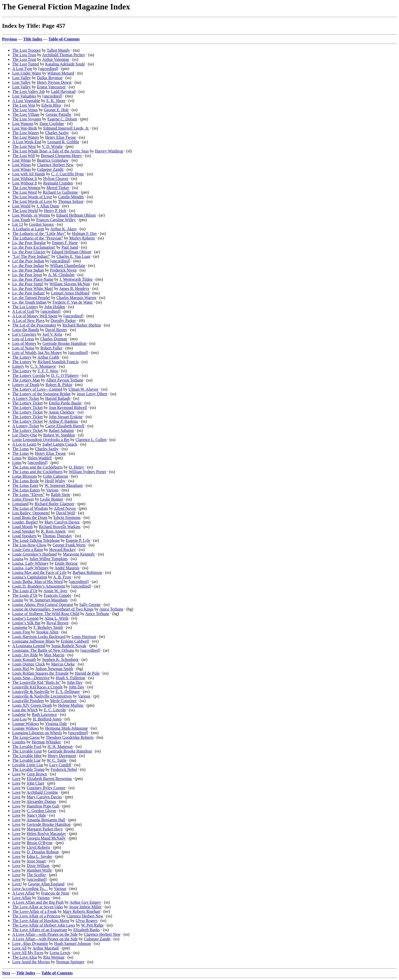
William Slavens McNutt (70, 284)
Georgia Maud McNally (46, 838)
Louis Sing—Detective (31, 678)
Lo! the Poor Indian (28, 261)
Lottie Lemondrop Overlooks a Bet (41, 440)
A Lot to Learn (24, 444)
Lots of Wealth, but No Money (37, 353)
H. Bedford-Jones (47, 719)
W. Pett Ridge (92, 925)
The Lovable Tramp (28, 769)
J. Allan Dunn (48, 206)
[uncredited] (48, 69)
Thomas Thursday (57, 536)
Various (52, 490)
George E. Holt (56, 110)
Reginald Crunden (58, 183)
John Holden (55, 307)
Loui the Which (25, 710)
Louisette (20, 627)
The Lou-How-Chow (29, 545)
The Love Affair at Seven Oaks (38, 907)
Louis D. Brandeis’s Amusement (39, 586)
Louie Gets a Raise (28, 550)
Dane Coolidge (52, 124)
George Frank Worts (69, 545)
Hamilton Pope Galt (43, 806)
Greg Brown (37, 774)
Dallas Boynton (50, 78)
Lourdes (19, 742)
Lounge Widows (26, 724)
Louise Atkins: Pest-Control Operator (43, 605)
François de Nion (55, 893)
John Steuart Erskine (66, 417)
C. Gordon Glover (41, 811)
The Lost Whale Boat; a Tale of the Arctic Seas (51, 151)
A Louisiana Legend (29, 646)
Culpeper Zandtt (50, 169)
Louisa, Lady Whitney (30, 563)
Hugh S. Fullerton (70, 678)
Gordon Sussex (41, 224)
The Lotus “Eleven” (28, 495)
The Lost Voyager (27, 119)
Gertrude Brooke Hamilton (64, 343)
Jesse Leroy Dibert (92, 394)
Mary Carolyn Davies (62, 522)
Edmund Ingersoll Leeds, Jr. (66, 128)
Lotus (17, 458)
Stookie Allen (47, 632)
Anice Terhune (111, 609)
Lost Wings (22, 160)
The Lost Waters (26, 133)
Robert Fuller (51, 348)
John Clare (35, 783)
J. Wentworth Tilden (76, 279)
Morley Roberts (82, 238)
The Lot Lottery (25, 307)
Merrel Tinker (58, 188)
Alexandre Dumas (41, 801)
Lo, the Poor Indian (28, 266)
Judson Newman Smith (54, 669)
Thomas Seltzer (71, 201)
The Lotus (20, 449)
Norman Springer (70, 962)
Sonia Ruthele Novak (69, 646)
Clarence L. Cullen (91, 440)
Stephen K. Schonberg (60, 659)
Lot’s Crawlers (24, 334)
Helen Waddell (40, 458)
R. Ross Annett (53, 531)
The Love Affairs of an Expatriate (40, 930)
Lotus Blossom (24, 476)
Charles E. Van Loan (73, 256)
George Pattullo (58, 114)
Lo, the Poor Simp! (28, 284)
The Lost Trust (24, 55)
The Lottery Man (26, 380)
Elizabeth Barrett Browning (49, 779)
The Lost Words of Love (32, 197)
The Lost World (25, 211)
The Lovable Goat (27, 751)
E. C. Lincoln (55, 710)
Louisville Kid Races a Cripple (37, 687)
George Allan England (46, 884)
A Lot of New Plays (28, 321)
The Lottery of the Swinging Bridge (41, 394)
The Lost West (24, 146)
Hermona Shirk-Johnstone (66, 728)
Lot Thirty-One (25, 435)
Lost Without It (25, 179)
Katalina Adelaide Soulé (65, 64)
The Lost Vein (24, 105)
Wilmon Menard (61, 73)
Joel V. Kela (52, 334)
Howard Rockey (62, 550)
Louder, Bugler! (25, 522)
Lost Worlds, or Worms (31, 215)
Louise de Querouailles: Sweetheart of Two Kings (53, 609)
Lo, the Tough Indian (29, 302)
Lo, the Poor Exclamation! (34, 247)
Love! (17, 884)
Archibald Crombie (42, 792)
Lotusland (20, 504)
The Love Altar (25, 957)
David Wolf (65, 513)
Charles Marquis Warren (76, 298)
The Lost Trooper (26, 50)
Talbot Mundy (58, 50)
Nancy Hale (36, 815)
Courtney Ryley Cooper (46, 788)
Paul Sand (70, 247)
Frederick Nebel (64, 769)
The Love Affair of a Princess (36, 916)
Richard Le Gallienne (60, 192)
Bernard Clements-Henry (61, 156)
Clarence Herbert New (55, 165)
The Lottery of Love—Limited (37, 389)
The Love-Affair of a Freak (34, 911)
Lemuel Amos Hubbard (70, 293)
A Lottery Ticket (26, 398)
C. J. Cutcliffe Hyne (67, 174)
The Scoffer (36, 875)
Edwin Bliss (51, 105)
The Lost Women (26, 188)
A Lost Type (22, 69)
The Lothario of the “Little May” (39, 233)
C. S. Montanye (43, 366)
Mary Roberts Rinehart (82, 911)
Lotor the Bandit (26, 330)
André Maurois (67, 568)
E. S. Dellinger (68, 692)
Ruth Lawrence (44, 714)
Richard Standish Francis (58, 362)
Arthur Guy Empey (85, 902)
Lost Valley (22, 78)
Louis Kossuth (24, 659)
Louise (18, 600)
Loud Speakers (24, 536)
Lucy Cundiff (60, 765)
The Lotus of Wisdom (30, 508)
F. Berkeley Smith (48, 627)
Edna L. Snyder (39, 856)
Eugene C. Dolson (62, 119)
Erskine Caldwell (75, 641)
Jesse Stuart (36, 861)
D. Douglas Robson (43, 852)
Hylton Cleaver (56, 179)
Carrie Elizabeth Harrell (65, 426)
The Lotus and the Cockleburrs (37, 467)
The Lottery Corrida (29, 375)
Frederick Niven (63, 270)
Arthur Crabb (48, 357)
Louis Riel (21, 669)
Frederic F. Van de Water (73, 302)
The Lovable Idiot (27, 756)
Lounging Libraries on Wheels (37, 733)
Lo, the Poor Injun (27, 275)
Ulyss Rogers (87, 921)
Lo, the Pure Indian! (29, 293)
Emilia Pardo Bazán (65, 403)
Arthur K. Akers (63, 229)
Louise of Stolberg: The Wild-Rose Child (46, 614)
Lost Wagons (23, 124)
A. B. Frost (62, 577)
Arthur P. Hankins (63, 421)
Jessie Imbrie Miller (85, 907)
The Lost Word (24, 192)
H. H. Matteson (60, 747)
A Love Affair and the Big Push (38, 902)
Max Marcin (54, 655)
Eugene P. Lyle (78, 540)
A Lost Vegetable (26, 101)
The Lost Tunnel (26, 64)
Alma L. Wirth (56, 618)
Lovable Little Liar (28, 765)
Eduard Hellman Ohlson (76, 215)
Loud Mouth (22, 527)
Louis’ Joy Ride (25, 655)
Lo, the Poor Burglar (29, 243)
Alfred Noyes (65, 508)
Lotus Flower (23, 499)
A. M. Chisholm (61, 275)
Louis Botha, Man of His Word (37, 582)
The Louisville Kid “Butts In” (37, 682)
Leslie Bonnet (52, 499)
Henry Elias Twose (60, 137)
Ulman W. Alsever (83, 389)
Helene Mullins (71, 705)
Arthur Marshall (46, 948)
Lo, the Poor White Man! (33, 288)
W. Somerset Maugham (64, 485)
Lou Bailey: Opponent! (31, 513)
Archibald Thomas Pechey (63, 55)
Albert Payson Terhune (65, 380)
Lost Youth (21, 220)
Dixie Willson (38, 866)
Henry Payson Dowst (54, 82)
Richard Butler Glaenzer (54, 504)
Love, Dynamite (30, 943)
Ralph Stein (60, 495)
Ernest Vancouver (51, 87)
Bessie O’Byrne (40, 843)
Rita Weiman (54, 957)
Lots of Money (24, 343)
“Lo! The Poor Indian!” (31, 256)
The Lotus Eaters (26, 490)
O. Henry (76, 467)
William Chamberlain (67, 266)
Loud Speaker (24, 531)
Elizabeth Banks (87, 930)
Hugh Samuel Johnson (73, 943)
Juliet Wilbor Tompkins (49, 559)
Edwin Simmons (67, 517)
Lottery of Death (26, 385)
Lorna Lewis (60, 953)
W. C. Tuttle (57, 760)
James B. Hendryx (74, 288)
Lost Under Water (27, 73)
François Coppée (58, 595)
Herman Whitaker (46, 742)
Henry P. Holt (55, 211)
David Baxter (56, 330)
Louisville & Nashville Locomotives (42, 696)
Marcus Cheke (63, 664)
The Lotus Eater (25, 485)
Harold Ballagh (58, 398)
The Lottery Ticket (27, 403)
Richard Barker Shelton (82, 325)
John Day (75, 682)
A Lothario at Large (28, 229)
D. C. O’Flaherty (65, 375)
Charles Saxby (57, 133)
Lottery (18, 366)
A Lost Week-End (27, 142)
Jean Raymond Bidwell (68, 408)
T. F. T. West (48, 371)
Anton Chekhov (62, 412)
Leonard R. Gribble (63, 142)
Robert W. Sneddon (59, 435)
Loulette (19, 714)
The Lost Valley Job (28, 91)
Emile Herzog (66, 563)
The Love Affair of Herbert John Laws (44, 925)
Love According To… (30, 889)
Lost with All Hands (29, 174)
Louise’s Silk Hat (26, 623)
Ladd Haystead (63, 91)
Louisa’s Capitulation (30, 577)
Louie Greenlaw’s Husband (34, 554)
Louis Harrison (84, 637)
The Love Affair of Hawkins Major (41, 921)
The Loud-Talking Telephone (36, 540)
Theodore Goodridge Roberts (70, 737)
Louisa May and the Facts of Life (39, 572)
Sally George (90, 605)
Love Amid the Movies (31, 962)
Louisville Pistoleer (28, 701)
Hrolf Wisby (55, 481)
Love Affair (22, 898)
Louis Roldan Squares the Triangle (40, 673)
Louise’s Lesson (25, 618)
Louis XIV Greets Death (32, 705)
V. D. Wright (52, 146)
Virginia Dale (56, 724)
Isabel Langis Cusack (60, 444)
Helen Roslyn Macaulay (46, 834)
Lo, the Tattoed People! (31, 298)
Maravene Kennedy (79, 554)
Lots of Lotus (23, 339)
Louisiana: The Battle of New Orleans (43, 650)
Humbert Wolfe (39, 870)
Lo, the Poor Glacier (29, 252)
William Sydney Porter (87, 472)
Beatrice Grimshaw (53, 160)
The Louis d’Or (25, 591)
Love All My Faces (28, 953)
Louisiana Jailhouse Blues (33, 641)
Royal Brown (58, 623)
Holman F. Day (84, 233)
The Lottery (22, 357)
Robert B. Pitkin (59, 385)
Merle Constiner (63, 701)
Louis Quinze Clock (29, 664)
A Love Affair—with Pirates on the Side (45, 934)
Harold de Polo (87, 673)
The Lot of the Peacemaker (34, 325)
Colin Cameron (55, 476)
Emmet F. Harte (65, 243)
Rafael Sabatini (61, 430)
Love (16, 774)
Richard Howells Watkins (60, 527)
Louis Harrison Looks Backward (39, 637)
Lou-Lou (19, 719)
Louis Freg (21, 632)
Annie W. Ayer (55, 591)
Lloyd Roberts (38, 847)
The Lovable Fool (27, 747)
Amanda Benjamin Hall (46, 820)
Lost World (21, 206)
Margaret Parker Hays (45, 829)
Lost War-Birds (25, 128)
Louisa (18, 559)
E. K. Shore (56, 101)
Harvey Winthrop (109, 151)
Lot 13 (18, 224)
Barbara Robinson (87, 572)
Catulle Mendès (71, 197)
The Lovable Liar (26, 760)
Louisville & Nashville (31, 692)
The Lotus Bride (26, 481)
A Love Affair (24, 893)
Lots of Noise (23, 348)
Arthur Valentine (56, 59)
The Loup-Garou (26, 737)
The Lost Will (24, 156)
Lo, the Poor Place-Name (33, 279)
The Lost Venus (25, 110)
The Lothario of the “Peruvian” (38, 238)
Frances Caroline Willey (56, 220)
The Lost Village (26, 114)
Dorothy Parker (63, 321)
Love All (19, 948)
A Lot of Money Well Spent (35, 316)
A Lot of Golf (23, 311)
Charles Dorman (54, 339)
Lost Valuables (24, 96)
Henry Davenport (62, 756)
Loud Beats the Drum (30, 517)
